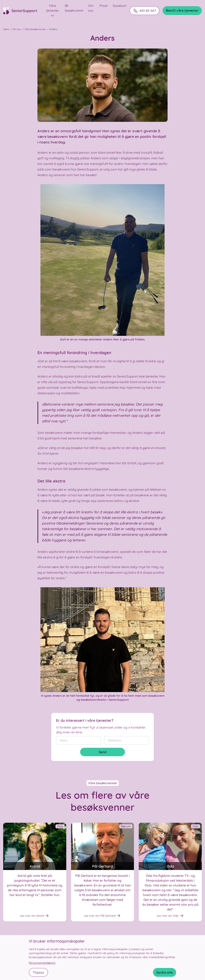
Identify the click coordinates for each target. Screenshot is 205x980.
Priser (104, 6)
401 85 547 (144, 11)
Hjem (6, 29)
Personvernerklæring (42, 963)
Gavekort (120, 6)
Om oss (17, 29)
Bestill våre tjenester (182, 10)
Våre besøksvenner (35, 29)
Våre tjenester (52, 11)
